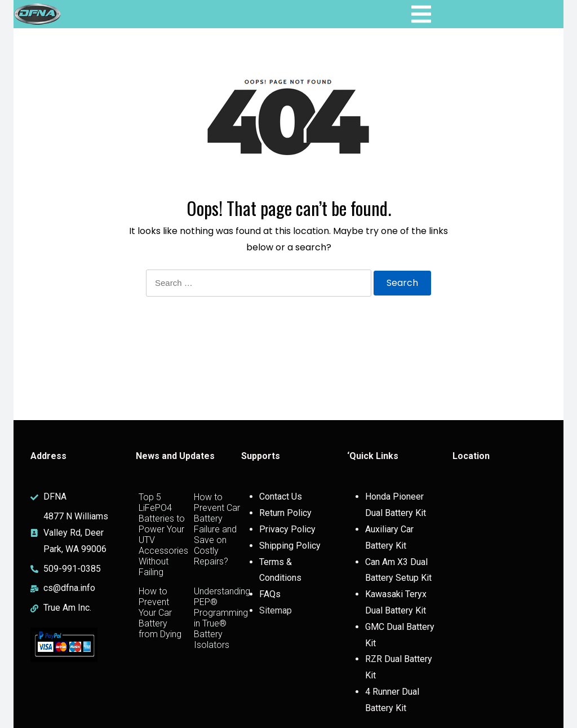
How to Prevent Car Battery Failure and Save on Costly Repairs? (217, 529)
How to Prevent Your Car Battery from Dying (160, 613)
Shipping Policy (290, 546)
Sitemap (276, 610)
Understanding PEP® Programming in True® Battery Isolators (222, 618)
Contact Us (281, 497)
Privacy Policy (287, 529)
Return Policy (285, 513)
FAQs (270, 594)
